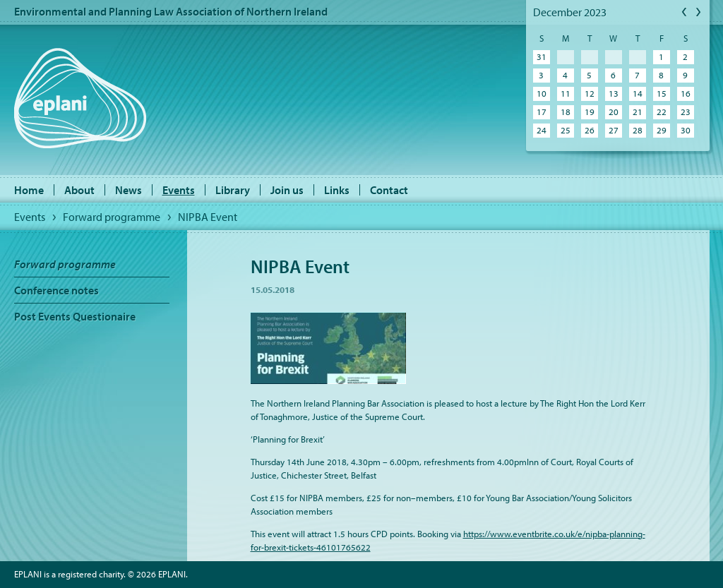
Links (337, 190)
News (129, 190)
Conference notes (56, 290)
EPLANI (80, 98)
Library (233, 190)
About (79, 190)
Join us (287, 190)
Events (179, 190)
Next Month (699, 13)
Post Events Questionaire (75, 316)
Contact (389, 190)
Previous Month (685, 13)
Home (29, 190)
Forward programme (112, 217)
